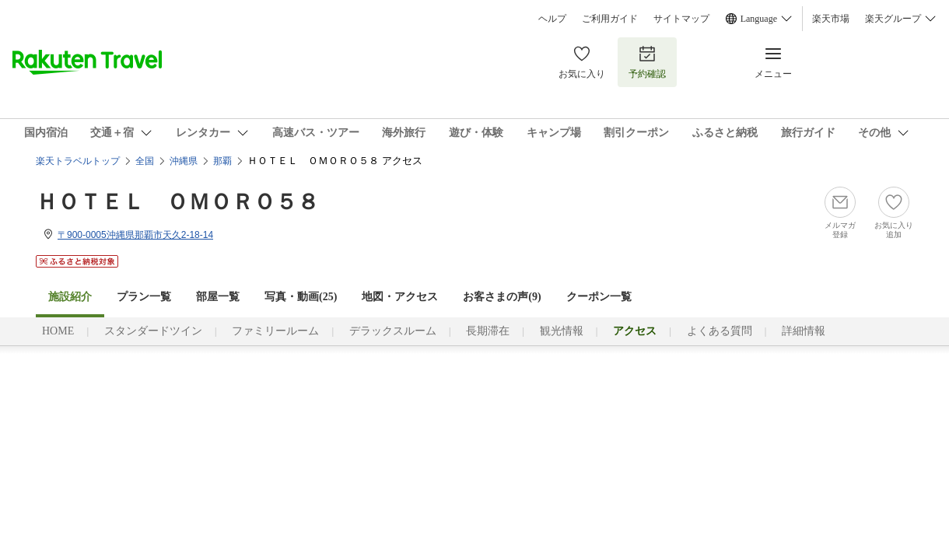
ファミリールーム (275, 331)
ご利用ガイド (610, 19)
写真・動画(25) (301, 297)
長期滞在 (488, 331)
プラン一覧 (144, 297)
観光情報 (562, 331)
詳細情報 (804, 331)
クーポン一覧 (599, 297)
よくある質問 (720, 331)
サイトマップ (681, 19)
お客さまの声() (502, 297)
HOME (58, 331)
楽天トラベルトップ (78, 161)
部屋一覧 (218, 297)
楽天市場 (831, 19)
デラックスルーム (393, 331)
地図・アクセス (400, 297)
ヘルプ (552, 19)
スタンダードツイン (153, 331)
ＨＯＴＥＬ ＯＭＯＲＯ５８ (177, 202)
